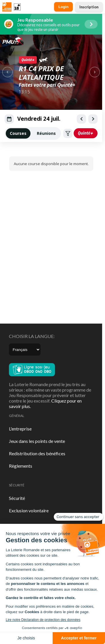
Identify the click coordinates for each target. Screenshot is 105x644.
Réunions (46, 133)
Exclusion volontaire (29, 510)
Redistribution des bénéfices (37, 453)
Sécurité (17, 498)
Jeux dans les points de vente (37, 441)
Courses (18, 133)
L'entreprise (20, 429)
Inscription (89, 7)
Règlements (21, 466)
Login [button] (63, 7)
